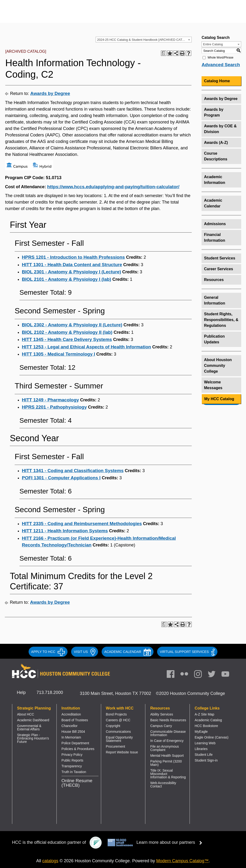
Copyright (113, 726)
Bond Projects (116, 714)
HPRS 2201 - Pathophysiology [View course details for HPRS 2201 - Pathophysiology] (54, 407)
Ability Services (162, 714)
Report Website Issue (122, 752)
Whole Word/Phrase (220, 58)
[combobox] (144, 40)
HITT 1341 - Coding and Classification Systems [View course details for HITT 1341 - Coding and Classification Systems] (73, 471)
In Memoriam (71, 737)
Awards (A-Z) (216, 143)
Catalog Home (217, 81)
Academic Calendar (213, 203)
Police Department (75, 743)
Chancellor (70, 726)
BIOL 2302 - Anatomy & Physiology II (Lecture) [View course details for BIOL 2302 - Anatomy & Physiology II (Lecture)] (72, 325)
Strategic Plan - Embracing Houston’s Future (33, 738)
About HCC (26, 714)
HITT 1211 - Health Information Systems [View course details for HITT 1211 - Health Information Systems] (65, 531)
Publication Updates (214, 339)
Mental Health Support (167, 756)
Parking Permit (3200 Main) (166, 763)
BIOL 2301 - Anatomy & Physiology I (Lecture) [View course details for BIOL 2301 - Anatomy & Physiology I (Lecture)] (71, 272)
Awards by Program (214, 112)
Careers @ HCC (118, 720)
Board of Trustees (75, 720)
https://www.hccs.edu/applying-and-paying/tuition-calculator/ (113, 187)
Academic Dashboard (33, 720)
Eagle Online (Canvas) (212, 737)
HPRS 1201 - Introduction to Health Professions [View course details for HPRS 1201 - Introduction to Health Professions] (73, 257)
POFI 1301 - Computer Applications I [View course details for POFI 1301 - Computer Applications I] (61, 478)
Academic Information (215, 180)
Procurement (116, 746)
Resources (214, 280)
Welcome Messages (213, 385)
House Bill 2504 (73, 732)
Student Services (220, 258)
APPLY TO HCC (48, 652)
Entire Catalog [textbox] (213, 44)
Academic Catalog (208, 720)
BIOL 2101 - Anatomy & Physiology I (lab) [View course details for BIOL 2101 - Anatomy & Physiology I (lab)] (67, 279)
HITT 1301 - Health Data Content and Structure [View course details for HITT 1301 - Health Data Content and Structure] (72, 265)
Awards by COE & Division (220, 129)
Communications (118, 732)
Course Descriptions (216, 156)
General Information (215, 300)
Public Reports (72, 760)
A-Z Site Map (204, 714)
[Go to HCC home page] (59, 15)
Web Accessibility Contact (163, 785)
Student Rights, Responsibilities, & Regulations (221, 320)
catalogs (50, 861)
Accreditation (71, 714)
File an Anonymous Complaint (164, 748)
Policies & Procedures (78, 749)
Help (21, 692)
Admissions (215, 224)
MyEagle (201, 732)
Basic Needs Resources (168, 720)
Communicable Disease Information (168, 733)
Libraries (201, 749)
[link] (200, 675)
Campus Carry (161, 726)
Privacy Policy (72, 755)
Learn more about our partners (171, 842)
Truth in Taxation (74, 772)
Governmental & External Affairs (29, 727)
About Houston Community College (218, 366)
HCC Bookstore (206, 726)
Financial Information (215, 238)
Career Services (218, 269)
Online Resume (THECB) (77, 783)
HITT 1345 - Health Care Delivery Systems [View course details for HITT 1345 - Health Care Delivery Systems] (67, 339)
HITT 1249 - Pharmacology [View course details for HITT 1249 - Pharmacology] (50, 400)
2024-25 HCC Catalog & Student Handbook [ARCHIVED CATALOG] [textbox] (144, 40)
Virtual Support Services (187, 652)
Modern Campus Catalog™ (182, 861)
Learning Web (205, 743)
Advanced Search (221, 65)
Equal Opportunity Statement (119, 739)
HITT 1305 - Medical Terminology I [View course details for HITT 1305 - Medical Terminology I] (58, 354)
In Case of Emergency (167, 741)
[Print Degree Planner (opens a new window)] (164, 53)
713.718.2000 (50, 692)
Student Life (204, 755)
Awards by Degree (50, 93)
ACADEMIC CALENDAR (128, 652)
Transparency (72, 766)
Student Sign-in (206, 760)
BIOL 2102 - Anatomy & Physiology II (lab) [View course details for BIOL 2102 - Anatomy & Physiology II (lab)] (67, 332)
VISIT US (85, 652)
